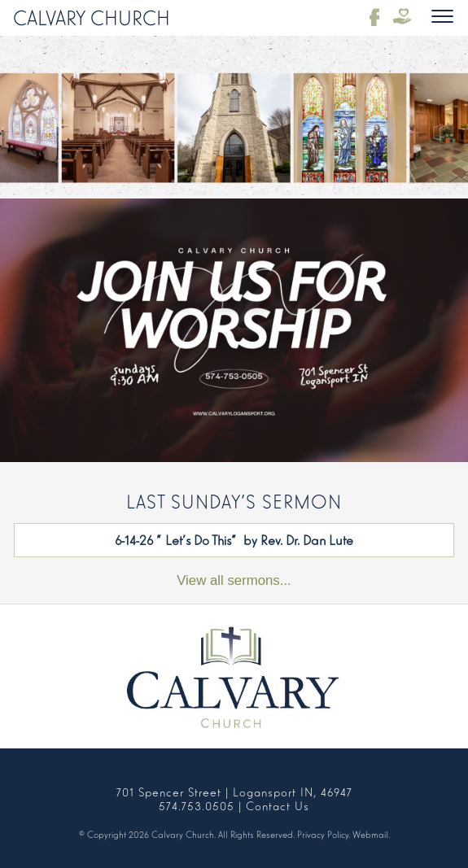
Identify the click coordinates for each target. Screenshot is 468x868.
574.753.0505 (197, 805)
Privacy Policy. (324, 834)
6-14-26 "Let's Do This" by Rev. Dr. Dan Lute (234, 539)
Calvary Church (92, 16)
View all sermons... (234, 580)
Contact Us (278, 805)
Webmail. (371, 834)
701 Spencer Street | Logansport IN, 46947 (234, 791)
